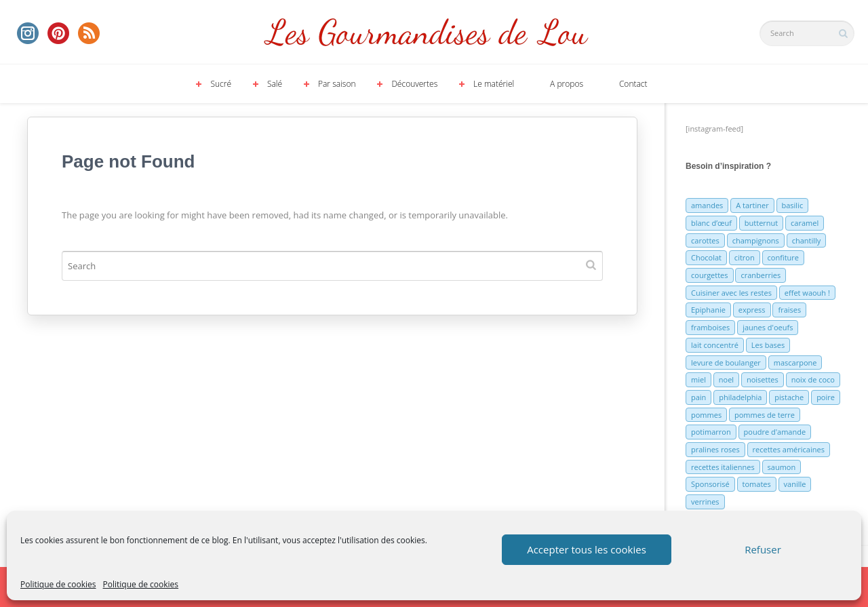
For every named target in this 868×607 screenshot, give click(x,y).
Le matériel (494, 84)
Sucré (221, 84)
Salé (275, 84)
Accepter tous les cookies (587, 549)
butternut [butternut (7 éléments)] (761, 223)
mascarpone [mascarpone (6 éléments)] (795, 363)
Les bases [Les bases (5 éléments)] (768, 345)
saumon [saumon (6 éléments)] (782, 467)
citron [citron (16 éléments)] (745, 257)
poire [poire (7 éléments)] (826, 397)
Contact (633, 84)
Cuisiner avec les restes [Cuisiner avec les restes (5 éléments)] (731, 293)
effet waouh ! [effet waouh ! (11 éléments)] (807, 293)
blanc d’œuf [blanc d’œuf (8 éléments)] (711, 223)
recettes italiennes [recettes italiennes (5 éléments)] (723, 467)
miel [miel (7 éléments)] (698, 379)
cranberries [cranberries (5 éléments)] (761, 275)
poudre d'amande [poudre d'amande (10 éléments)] (775, 432)
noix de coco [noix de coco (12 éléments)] (813, 379)
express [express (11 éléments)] (752, 310)
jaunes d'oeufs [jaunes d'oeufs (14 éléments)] (768, 327)
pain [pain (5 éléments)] (698, 397)
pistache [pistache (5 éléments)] (789, 397)
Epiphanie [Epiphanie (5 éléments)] (708, 310)
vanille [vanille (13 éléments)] (795, 484)
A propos (567, 84)
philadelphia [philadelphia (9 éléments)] (740, 397)
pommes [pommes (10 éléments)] (706, 415)
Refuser (763, 549)
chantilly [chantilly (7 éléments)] (807, 240)
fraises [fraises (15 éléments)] (789, 310)
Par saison (337, 84)
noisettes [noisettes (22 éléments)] (763, 379)
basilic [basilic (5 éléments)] (793, 205)
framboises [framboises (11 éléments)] (710, 327)
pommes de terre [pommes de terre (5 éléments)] (765, 415)
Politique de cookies (58, 584)
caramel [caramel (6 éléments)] (805, 223)
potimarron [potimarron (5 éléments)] (711, 432)
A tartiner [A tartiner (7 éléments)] (752, 205)
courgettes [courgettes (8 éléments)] (710, 275)
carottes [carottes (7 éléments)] (705, 240)
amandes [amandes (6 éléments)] (707, 205)
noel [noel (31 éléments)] (726, 379)
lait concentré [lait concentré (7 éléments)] (715, 345)
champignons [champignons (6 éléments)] (756, 240)
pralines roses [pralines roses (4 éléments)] (715, 449)
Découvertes (414, 84)
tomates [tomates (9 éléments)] (757, 484)
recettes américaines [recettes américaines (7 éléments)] (789, 449)
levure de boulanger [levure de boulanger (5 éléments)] (726, 363)
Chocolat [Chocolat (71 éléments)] (706, 257)
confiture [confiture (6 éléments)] (783, 257)
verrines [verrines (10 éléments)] (705, 502)
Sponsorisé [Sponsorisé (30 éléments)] (710, 484)
